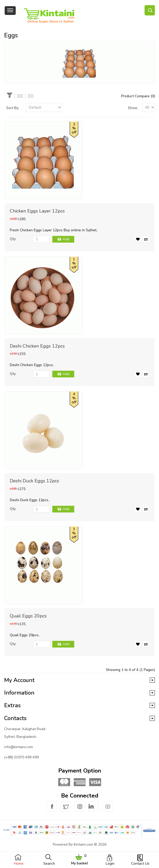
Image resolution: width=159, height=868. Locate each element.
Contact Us (140, 863)
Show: (133, 108)
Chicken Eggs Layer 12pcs (37, 211)
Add (66, 239)
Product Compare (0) (138, 96)
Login (110, 863)
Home (19, 863)
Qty (13, 239)
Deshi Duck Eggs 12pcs (34, 481)
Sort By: (13, 108)
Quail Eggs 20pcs (28, 616)
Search (49, 863)
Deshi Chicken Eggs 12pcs (37, 346)
